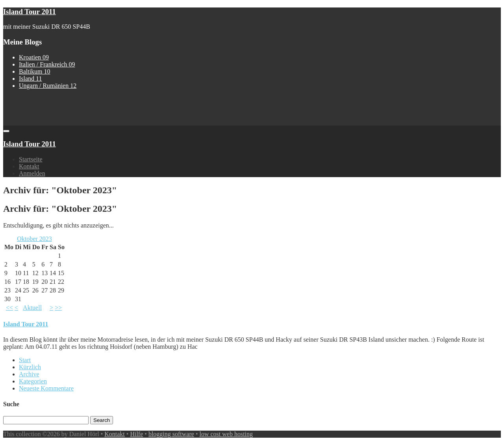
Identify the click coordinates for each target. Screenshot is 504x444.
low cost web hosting (226, 434)
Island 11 (31, 79)
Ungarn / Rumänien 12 (48, 86)
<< (9, 308)
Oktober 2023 (34, 239)
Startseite (31, 159)
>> (58, 308)
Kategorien (33, 381)
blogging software (171, 434)
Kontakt (29, 166)
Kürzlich (30, 367)
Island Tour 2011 (30, 12)
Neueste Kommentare (46, 388)
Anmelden (32, 173)
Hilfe (136, 434)
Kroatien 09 (34, 57)
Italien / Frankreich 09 (47, 64)
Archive (29, 374)
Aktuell (32, 308)
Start (25, 360)
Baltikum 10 (35, 71)
